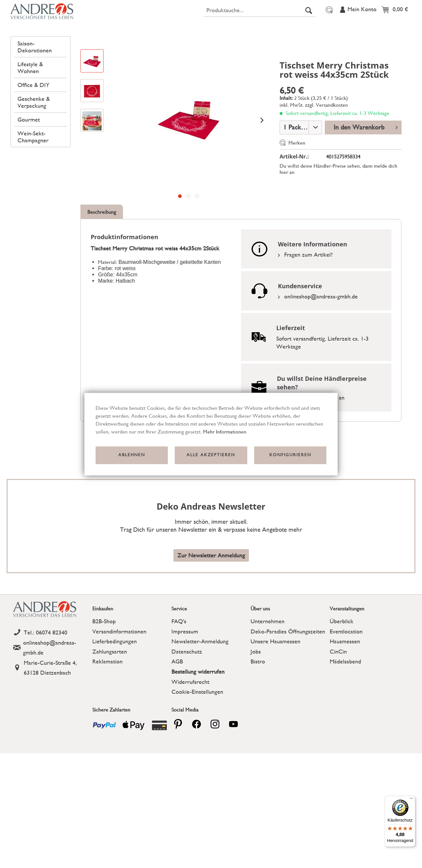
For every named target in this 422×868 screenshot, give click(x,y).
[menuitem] (259, 26)
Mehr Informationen (225, 432)
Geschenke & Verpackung (33, 133)
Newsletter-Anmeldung (200, 673)
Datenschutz (187, 683)
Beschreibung (102, 244)
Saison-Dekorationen (34, 78)
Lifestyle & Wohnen (30, 99)
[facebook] (196, 756)
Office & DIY (33, 116)
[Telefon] (51, 665)
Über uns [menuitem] (335, 7)
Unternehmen (268, 653)
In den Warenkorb (366, 159)
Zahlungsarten (110, 683)
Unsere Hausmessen (275, 673)
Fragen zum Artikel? (305, 286)
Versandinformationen (119, 663)
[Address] (51, 700)
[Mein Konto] (358, 25)
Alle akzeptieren (211, 455)
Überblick (342, 653)
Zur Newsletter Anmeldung (211, 587)
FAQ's (179, 653)
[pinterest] (178, 756)
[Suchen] (309, 26)
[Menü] (411, 800)
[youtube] (233, 756)
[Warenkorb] (396, 25)
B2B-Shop (104, 653)
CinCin (338, 683)
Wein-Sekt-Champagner (33, 167)
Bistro (258, 693)
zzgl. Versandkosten (326, 137)
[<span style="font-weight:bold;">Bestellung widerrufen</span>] (209, 704)
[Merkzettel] (328, 25)
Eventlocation (346, 663)
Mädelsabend (345, 693)
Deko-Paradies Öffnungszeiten (288, 663)
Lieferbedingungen (115, 673)
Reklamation (107, 693)
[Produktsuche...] (259, 26)
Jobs (256, 683)
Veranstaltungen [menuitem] (377, 7)
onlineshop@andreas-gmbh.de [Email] (318, 328)
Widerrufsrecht (190, 714)
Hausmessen (345, 673)
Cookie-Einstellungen (197, 724)
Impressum (185, 663)
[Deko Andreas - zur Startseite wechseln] (60, 27)
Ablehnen (132, 455)
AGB (177, 693)
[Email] (51, 680)
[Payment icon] (104, 757)
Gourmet (28, 150)
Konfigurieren (290, 455)
